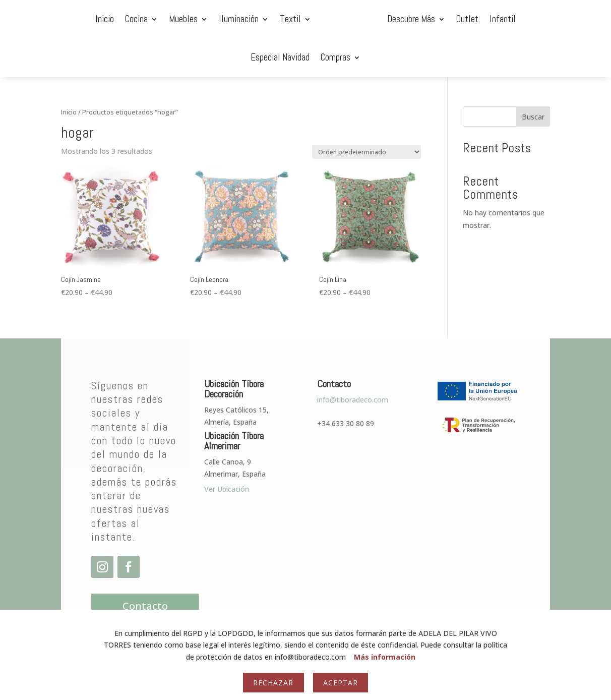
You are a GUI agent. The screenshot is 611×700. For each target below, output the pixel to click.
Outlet (413, 19)
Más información (385, 657)
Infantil (448, 19)
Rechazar (273, 683)
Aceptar (341, 683)
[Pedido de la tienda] (366, 114)
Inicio (38, 19)
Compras (557, 19)
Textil (224, 19)
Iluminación (172, 19)
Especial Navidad (502, 19)
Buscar (533, 78)
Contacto (145, 568)
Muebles (117, 19)
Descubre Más (357, 19)
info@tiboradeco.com (353, 361)
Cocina (70, 19)
